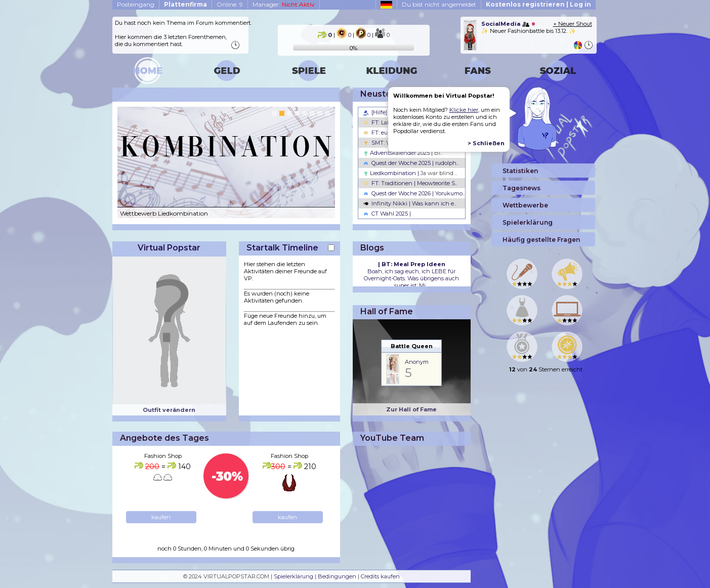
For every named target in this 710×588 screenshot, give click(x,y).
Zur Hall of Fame (411, 409)
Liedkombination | (410, 173)
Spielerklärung (294, 576)
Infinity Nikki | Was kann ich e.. (410, 203)
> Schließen (486, 143)
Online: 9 (230, 4)
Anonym (417, 362)
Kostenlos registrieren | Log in (538, 4)
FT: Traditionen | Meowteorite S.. (410, 183)
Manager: (284, 4)
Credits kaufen (380, 576)
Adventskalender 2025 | (403, 153)
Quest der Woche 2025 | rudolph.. (411, 163)
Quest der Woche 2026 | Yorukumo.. (414, 193)
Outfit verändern (169, 410)
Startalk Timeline (282, 248)
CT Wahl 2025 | (387, 214)
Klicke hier (464, 110)
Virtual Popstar (169, 248)
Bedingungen (337, 576)
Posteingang (136, 4)
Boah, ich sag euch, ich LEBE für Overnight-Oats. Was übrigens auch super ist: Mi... (411, 275)
